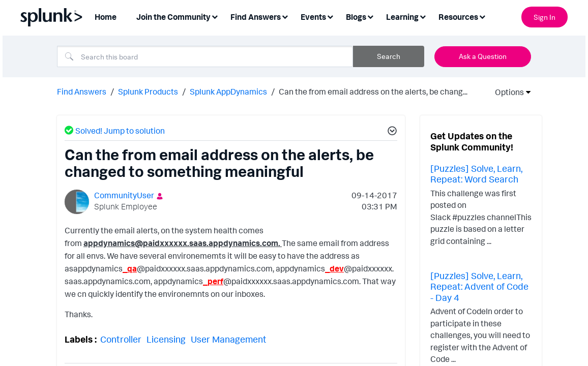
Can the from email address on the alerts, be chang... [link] (373, 90)
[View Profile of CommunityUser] (124, 194)
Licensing (166, 338)
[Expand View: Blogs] (370, 16)
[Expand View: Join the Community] (215, 16)
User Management (229, 338)
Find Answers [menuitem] (256, 17)
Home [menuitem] (106, 17)
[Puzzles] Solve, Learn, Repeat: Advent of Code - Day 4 (479, 285)
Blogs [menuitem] (356, 17)
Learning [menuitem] (402, 17)
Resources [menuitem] (458, 17)
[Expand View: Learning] (423, 16)
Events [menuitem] (313, 17)
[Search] (205, 56)
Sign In (545, 17)
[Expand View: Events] (330, 16)
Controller (121, 338)
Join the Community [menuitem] (173, 17)
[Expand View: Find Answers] (285, 16)
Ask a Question (483, 56)
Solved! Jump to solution (120, 130)
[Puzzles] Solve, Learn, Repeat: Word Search (476, 173)
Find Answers (82, 90)
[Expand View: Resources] (482, 16)
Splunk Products (148, 90)
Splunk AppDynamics (228, 90)
